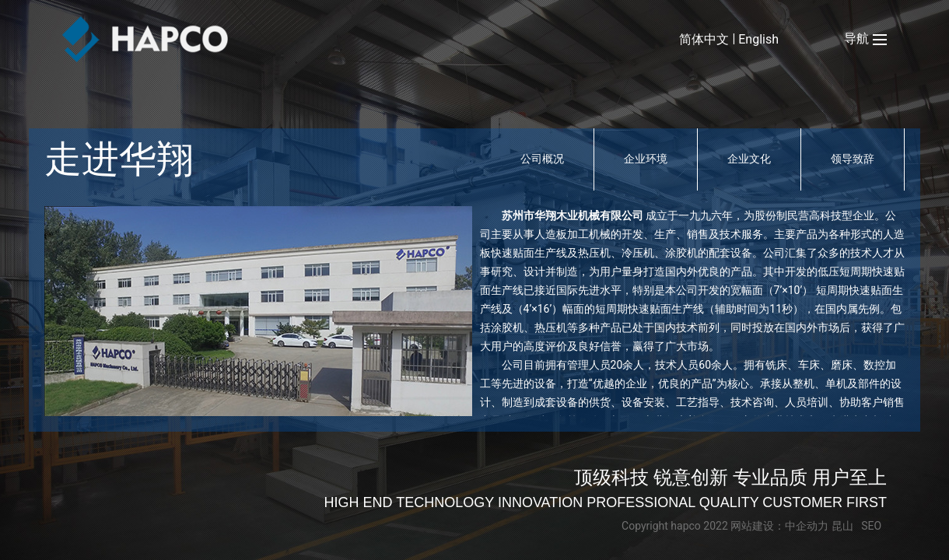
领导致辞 (853, 159)
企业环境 (646, 159)
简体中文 (704, 39)
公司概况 (542, 159)
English (758, 39)
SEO (871, 526)
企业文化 (749, 159)
